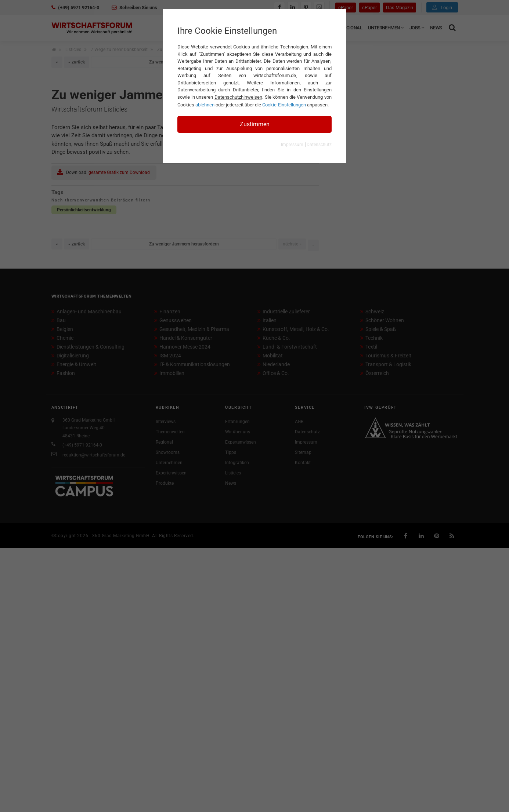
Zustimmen (255, 124)
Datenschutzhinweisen (238, 97)
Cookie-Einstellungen (284, 105)
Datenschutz (319, 145)
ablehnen (205, 105)
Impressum (292, 145)
